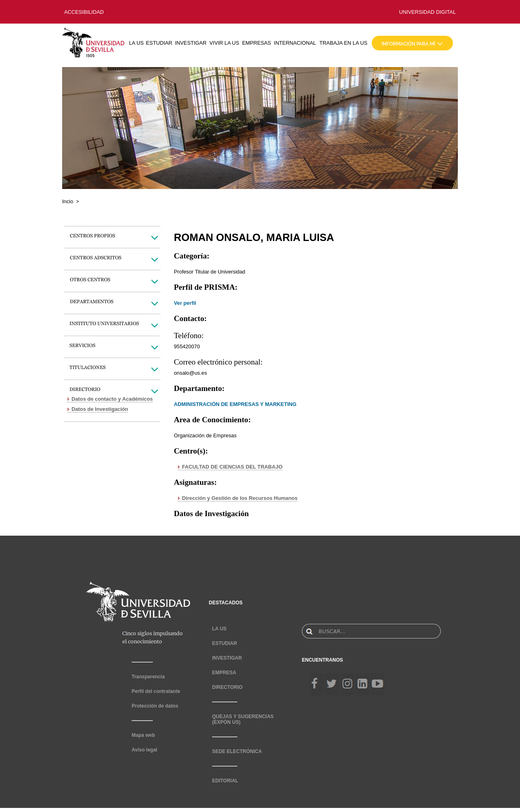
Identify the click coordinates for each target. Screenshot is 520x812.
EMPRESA (224, 673)
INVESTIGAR (191, 43)
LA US (136, 43)
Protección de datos (155, 706)
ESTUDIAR (159, 43)
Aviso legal (144, 750)
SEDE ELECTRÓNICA (237, 751)
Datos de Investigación (100, 409)
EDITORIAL (225, 781)
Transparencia (148, 677)
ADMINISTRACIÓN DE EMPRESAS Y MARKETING (235, 404)
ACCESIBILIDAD (84, 12)
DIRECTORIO (227, 687)
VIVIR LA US (224, 43)
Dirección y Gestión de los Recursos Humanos (240, 498)
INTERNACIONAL (295, 43)
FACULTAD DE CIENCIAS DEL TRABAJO (232, 467)
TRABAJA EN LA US (343, 43)
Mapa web (143, 735)
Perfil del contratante (156, 691)
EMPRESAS (257, 43)
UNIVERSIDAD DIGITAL (427, 12)
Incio (68, 201)
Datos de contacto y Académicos (112, 399)
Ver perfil (185, 303)
